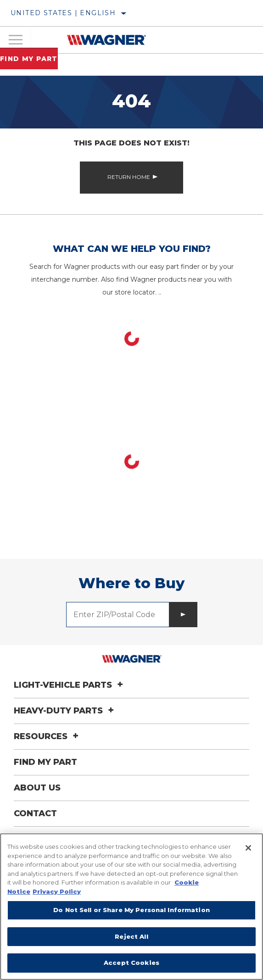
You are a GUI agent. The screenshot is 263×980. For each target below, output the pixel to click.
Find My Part (29, 59)
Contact (35, 813)
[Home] (106, 40)
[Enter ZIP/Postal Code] (118, 615)
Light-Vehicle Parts (70, 685)
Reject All (131, 936)
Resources (48, 736)
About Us (37, 788)
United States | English (63, 13)
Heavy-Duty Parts (65, 711)
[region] (131, 907)
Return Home (129, 177)
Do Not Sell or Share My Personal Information (131, 910)
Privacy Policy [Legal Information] (57, 891)
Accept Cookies (131, 963)
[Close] (248, 848)
